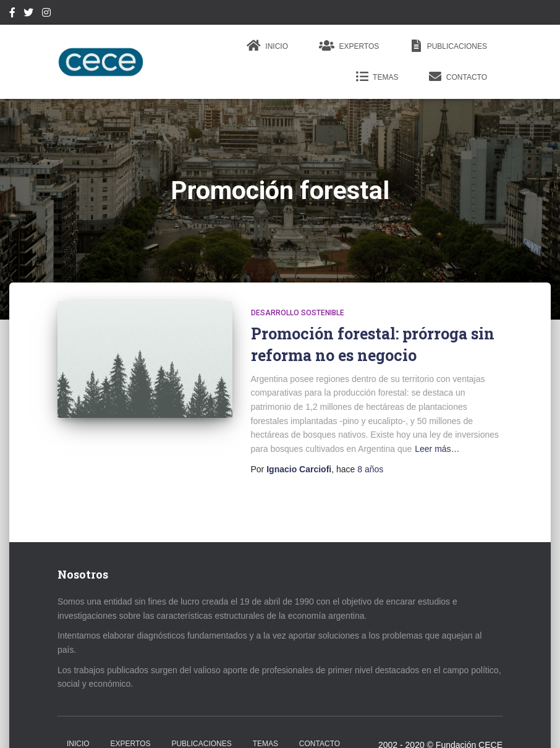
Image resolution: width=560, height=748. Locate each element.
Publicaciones (448, 46)
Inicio (267, 46)
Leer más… (437, 449)
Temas (377, 77)
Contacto (458, 77)
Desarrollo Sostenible (298, 313)
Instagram (46, 14)
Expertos (349, 46)
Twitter (28, 14)
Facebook (12, 14)
